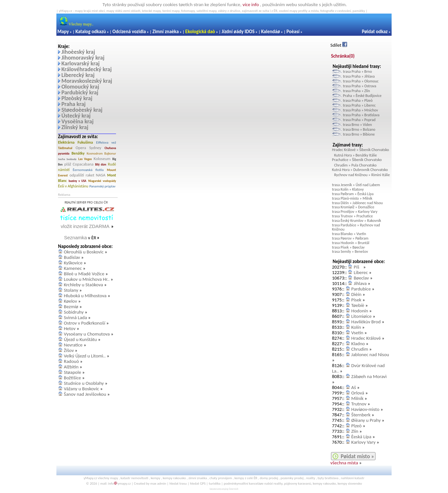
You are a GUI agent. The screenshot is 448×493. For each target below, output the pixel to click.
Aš (354, 387)
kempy (156, 478)
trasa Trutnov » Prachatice (352, 216)
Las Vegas (85, 159)
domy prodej (269, 478)
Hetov (70, 328)
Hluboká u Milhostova (85, 296)
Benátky (78, 153)
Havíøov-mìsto (365, 409)
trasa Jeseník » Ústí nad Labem (356, 185)
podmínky (231, 484)
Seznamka (76, 237)
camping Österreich (229, 489)
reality (311, 478)
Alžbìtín (71, 367)
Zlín (355, 431)
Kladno (358, 344)
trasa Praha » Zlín (356, 91)
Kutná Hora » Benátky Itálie (355, 155)
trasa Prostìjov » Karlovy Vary (355, 212)
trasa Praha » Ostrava (360, 86)
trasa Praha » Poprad (359, 120)
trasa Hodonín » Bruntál (351, 243)
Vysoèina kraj (77, 121)
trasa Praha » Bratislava (361, 115)
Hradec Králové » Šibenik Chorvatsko (360, 150)
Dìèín (356, 294)
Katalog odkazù (91, 32)
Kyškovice (73, 263)
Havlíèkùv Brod (366, 322)
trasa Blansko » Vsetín (349, 234)
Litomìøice (361, 316)
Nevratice (73, 345)
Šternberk (361, 415)
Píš (358, 267)
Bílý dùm (101, 164)
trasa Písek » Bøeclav (348, 247)
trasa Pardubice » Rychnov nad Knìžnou (356, 227)
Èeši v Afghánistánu (73, 186)
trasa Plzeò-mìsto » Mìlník (352, 198)
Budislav (72, 257)
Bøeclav (361, 278)
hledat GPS (198, 484)
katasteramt (215, 489)
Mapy (63, 32)
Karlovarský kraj (80, 63)
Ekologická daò (200, 32)
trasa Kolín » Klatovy (348, 189)
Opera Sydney (89, 148)
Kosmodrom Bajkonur (101, 153)
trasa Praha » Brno (357, 71)
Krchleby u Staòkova (83, 285)
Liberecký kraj (78, 75)
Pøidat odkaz (375, 32)
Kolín (356, 327)
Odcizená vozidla (129, 32)
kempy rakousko (174, 478)
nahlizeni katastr (353, 478)
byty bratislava (328, 478)
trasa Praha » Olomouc (361, 81)
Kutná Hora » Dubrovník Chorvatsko (360, 170)
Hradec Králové (366, 338)
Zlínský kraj (75, 127)
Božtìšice (72, 378)
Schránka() (343, 56)
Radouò (71, 361)
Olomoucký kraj (80, 87)
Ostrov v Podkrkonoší (84, 323)
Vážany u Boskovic (81, 389)
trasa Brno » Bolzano (359, 129)
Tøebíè (358, 305)
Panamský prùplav (102, 186)
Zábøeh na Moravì (369, 376)
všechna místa (344, 463)
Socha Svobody (67, 159)
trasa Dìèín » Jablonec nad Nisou (357, 203)
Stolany (71, 290)
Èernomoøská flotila (88, 170)
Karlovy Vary (363, 442)
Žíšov (69, 350)
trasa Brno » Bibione (359, 134)
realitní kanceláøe (251, 484)
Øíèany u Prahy (366, 420)
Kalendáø (270, 32)
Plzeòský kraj (77, 98)
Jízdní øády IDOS (238, 32)
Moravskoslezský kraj (87, 81)
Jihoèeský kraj (78, 52)
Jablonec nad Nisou (370, 355)
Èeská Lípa (361, 437)
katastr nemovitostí (134, 478)
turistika (215, 484)
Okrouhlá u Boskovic (84, 252)
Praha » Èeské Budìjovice (362, 96)
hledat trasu (178, 484)
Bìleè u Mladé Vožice (84, 274)
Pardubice (361, 289)
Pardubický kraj (80, 92)
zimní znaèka (198, 478)
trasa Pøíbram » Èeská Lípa (353, 194)
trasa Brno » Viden (357, 125)
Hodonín (360, 311)
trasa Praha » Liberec (359, 105)
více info (251, 5)
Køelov (70, 301)
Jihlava (360, 283)
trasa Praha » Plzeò (358, 100)
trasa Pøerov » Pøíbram (350, 238)
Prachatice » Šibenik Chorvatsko (357, 160)
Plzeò (356, 426)
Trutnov (359, 404)
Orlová (358, 393)
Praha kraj (73, 104)
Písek (356, 300)
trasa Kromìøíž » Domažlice (353, 207)
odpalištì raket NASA (88, 175)
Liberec (361, 272)
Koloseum (102, 159)
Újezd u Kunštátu (80, 339)
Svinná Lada (75, 318)
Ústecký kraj (76, 116)
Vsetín (357, 333)
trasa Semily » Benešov (350, 251)
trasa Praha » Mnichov (360, 110)
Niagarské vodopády (102, 181)
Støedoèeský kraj (82, 110)
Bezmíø (71, 307)
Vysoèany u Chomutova (87, 334)
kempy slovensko (350, 484)
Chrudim (360, 349)
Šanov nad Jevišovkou (85, 394)
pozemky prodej (292, 478)
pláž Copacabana (79, 164)
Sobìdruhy (74, 312)
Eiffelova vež (106, 142)
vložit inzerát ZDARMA (85, 226)
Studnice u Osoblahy (84, 383)
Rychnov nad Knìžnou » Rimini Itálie (362, 175)
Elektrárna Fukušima (75, 142)
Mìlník (357, 398)
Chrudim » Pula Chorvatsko (355, 165)
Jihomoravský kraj (83, 58)
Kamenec (73, 268)
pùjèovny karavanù (297, 484)
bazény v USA (78, 181)
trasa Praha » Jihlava (359, 76)
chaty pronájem (221, 478)
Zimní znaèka (166, 32)
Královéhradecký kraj (86, 69)
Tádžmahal (65, 148)
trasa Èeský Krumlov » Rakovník (356, 221)
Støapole (73, 372)
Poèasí (293, 32)
